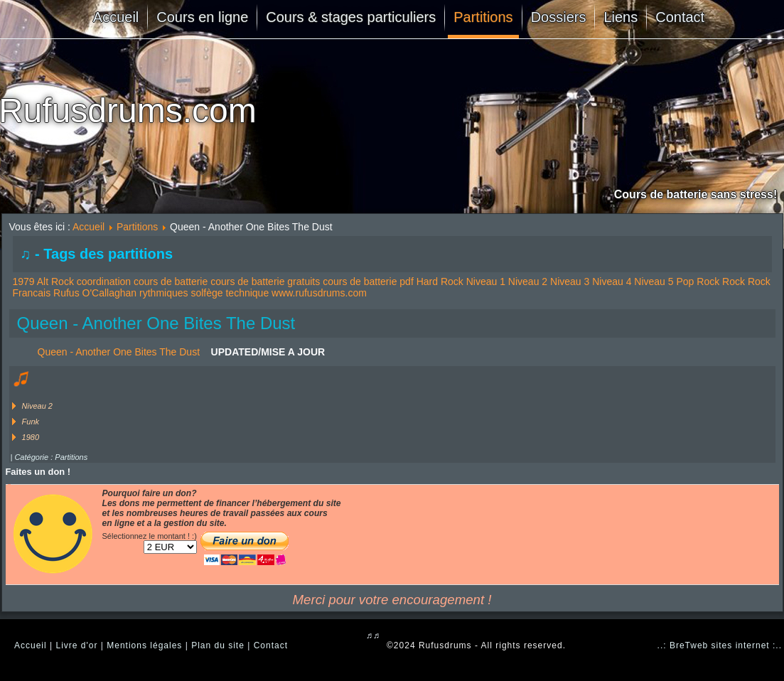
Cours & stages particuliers (351, 17)
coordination (104, 281)
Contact (680, 17)
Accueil (116, 17)
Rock (734, 281)
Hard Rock (440, 281)
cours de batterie (171, 281)
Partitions (483, 17)
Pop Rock (698, 281)
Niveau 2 (528, 281)
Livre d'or (76, 645)
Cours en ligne (202, 17)
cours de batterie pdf (368, 281)
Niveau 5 (654, 281)
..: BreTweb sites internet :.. (720, 645)
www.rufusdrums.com (319, 293)
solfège (206, 293)
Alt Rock (55, 281)
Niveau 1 (486, 281)
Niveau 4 (612, 281)
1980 (31, 437)
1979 (24, 281)
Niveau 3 (570, 281)
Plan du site (218, 645)
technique (247, 293)
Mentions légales (144, 645)
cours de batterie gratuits (265, 281)
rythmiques (163, 293)
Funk (31, 422)
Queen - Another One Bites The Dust (156, 323)
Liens (621, 17)
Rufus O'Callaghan (95, 293)
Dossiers (559, 17)
